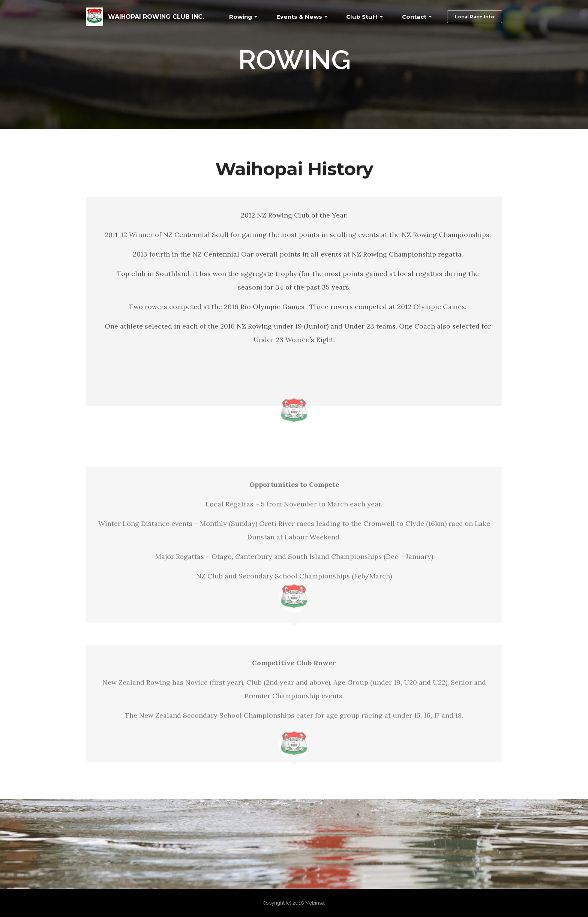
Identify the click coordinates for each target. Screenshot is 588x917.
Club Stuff (362, 17)
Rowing (241, 17)
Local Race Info (475, 17)
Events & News (299, 17)
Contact (414, 17)
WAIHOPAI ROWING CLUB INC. (156, 17)
